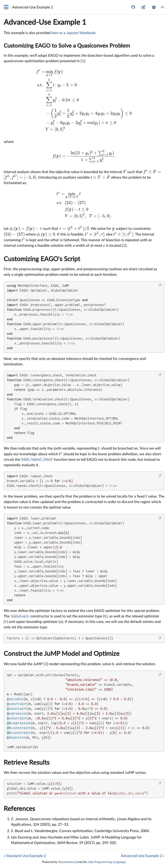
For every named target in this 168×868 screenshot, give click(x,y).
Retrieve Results (27, 763)
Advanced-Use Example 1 (45, 22)
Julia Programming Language (107, 862)
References (19, 809)
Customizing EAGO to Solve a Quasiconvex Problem (67, 46)
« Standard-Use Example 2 (25, 856)
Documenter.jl (67, 862)
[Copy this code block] (160, 285)
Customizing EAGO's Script (42, 259)
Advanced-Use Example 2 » (143, 856)
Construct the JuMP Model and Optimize (62, 654)
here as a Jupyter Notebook (73, 33)
